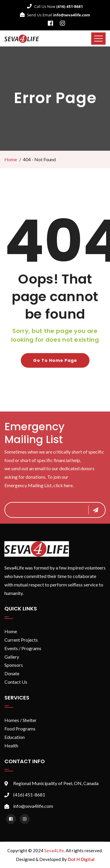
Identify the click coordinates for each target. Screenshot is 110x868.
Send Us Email (55, 15)
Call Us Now (55, 6)
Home (11, 159)
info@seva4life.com (33, 806)
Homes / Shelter (21, 720)
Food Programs (20, 729)
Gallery (12, 657)
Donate (12, 673)
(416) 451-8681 (29, 795)
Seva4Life (54, 850)
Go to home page (55, 360)
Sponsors (14, 665)
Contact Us (16, 682)
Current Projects (21, 640)
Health (11, 745)
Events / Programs (23, 648)
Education (15, 737)
